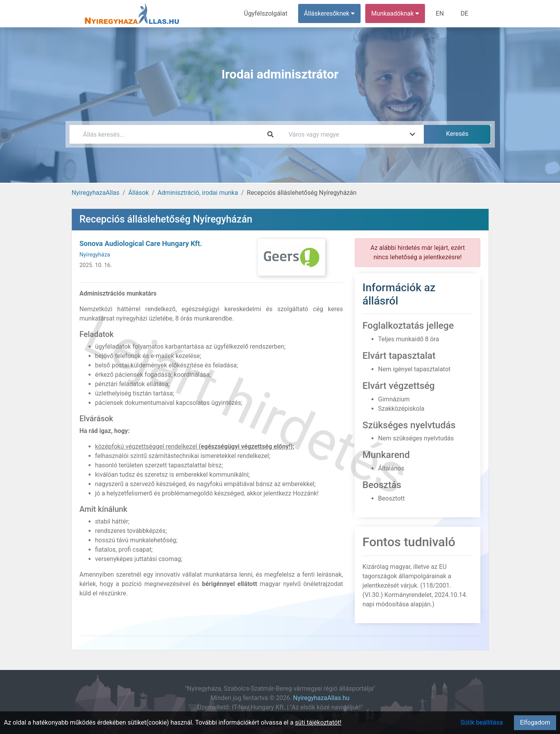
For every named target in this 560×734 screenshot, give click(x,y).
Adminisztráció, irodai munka (198, 193)
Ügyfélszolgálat (267, 13)
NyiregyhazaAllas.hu (321, 698)
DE (465, 13)
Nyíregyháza (95, 255)
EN (440, 13)
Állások (139, 193)
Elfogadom (535, 722)
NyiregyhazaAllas (96, 193)
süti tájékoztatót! (318, 722)
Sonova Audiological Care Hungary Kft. (141, 243)
